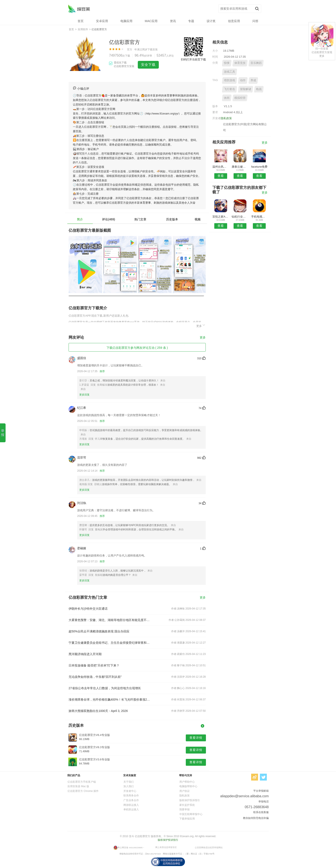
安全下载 (148, 65)
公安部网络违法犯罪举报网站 (209, 847)
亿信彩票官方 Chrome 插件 (83, 791)
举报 (3, 433)
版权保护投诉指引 (190, 800)
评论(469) (109, 219)
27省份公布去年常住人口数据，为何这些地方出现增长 (105, 688)
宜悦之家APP (221, 217)
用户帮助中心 (187, 782)
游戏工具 (229, 72)
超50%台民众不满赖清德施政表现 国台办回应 (99, 631)
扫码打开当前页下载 (193, 59)
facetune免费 (259, 167)
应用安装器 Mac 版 (78, 786)
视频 (198, 219)
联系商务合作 (131, 796)
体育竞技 (240, 63)
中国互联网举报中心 (191, 814)
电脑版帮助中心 (188, 786)
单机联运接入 (131, 809)
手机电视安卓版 (259, 217)
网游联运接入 (131, 805)
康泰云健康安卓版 (240, 167)
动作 (243, 80)
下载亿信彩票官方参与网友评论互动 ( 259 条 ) (137, 348)
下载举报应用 (187, 819)
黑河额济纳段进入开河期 (85, 654)
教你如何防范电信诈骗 (256, 818)
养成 (253, 80)
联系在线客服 (261, 812)
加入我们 (129, 786)
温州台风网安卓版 (221, 167)
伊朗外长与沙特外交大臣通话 (88, 609)
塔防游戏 (229, 80)
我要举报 (184, 809)
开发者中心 (130, 791)
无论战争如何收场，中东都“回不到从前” (95, 677)
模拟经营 (240, 98)
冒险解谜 (246, 89)
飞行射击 (229, 89)
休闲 (227, 98)
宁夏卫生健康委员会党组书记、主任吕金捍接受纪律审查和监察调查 (110, 643)
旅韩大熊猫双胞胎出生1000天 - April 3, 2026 (98, 711)
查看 (221, 176)
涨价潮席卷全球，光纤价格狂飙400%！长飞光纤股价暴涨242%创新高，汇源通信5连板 (110, 700)
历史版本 (172, 219)
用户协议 (184, 791)
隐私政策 (226, 118)
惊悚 (227, 63)
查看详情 (196, 738)
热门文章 (140, 219)
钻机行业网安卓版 (240, 217)
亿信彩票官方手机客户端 (82, 782)
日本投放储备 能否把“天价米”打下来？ (94, 665)
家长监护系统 (187, 805)
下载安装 (153, 50)
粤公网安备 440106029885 (130, 847)
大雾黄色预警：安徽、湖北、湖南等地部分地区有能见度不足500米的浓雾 (110, 620)
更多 (201, 325)
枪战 (259, 89)
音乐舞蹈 (256, 63)
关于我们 (129, 782)
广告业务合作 (131, 800)
